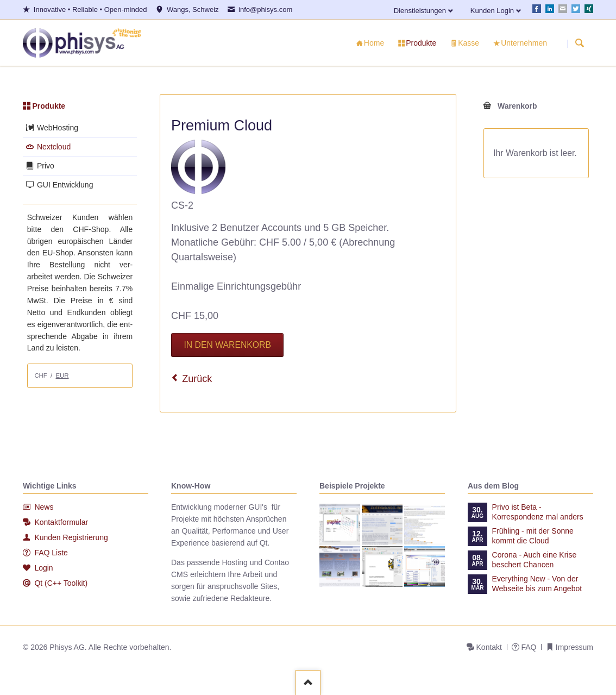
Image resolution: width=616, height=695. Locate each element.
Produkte (49, 106)
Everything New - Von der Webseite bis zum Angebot (537, 584)
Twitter (576, 9)
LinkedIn (550, 9)
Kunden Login (492, 11)
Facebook (537, 9)
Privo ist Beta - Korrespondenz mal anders (538, 512)
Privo (46, 166)
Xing (589, 9)
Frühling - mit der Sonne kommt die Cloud (533, 536)
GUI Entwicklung (65, 185)
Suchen (580, 43)
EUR (62, 375)
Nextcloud (54, 147)
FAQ (529, 647)
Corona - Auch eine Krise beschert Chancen (535, 560)
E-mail (563, 9)
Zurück (197, 379)
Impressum (574, 647)
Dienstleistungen (420, 11)
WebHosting (58, 128)
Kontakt (489, 647)
